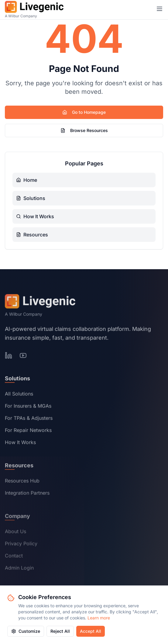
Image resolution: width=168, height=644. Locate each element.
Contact (14, 557)
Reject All (60, 631)
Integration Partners (27, 494)
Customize (26, 631)
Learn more (99, 618)
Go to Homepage (84, 112)
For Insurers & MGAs (28, 407)
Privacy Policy (21, 544)
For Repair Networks (28, 431)
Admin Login (19, 569)
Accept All (91, 631)
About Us (15, 532)
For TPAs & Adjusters (29, 419)
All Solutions (19, 395)
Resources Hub (22, 482)
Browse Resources (84, 130)
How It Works (20, 443)
